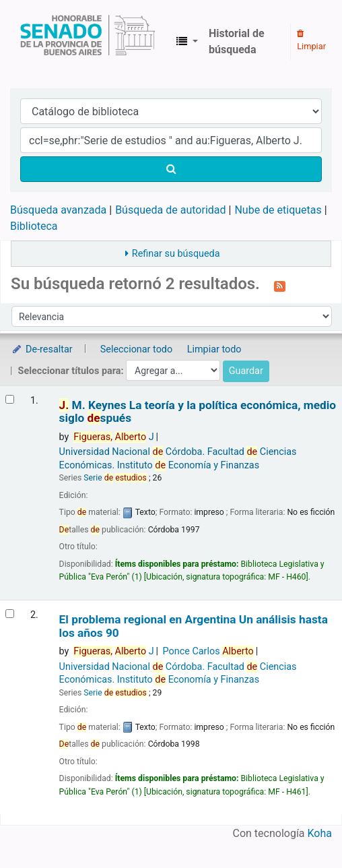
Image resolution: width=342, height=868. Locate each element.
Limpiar (311, 40)
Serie (115, 478)
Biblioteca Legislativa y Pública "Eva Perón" (88, 42)
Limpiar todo (214, 349)
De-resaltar (42, 349)
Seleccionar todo (136, 349)
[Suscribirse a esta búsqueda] (280, 285)
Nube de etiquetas (278, 210)
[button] (187, 42)
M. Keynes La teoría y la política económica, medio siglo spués (198, 412)
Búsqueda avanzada (58, 210)
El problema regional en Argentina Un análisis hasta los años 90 (194, 626)
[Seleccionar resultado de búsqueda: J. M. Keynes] (10, 399)
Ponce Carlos (208, 651)
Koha (320, 833)
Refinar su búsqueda (176, 254)
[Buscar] (171, 169)
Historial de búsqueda (237, 41)
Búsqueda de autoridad (170, 210)
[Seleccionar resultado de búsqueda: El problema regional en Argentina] (10, 614)
